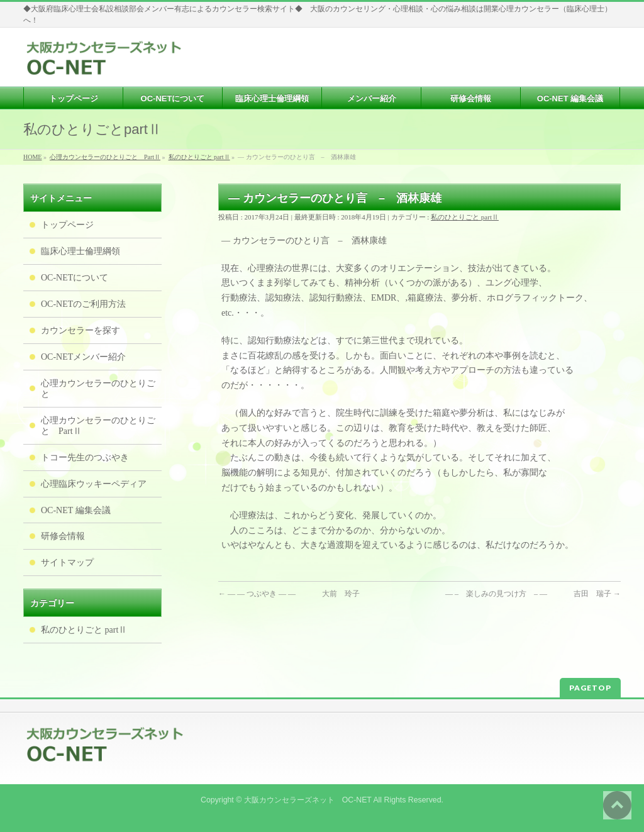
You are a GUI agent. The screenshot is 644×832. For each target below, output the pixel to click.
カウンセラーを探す (80, 330)
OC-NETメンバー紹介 (83, 357)
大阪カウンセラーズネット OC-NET (308, 800)
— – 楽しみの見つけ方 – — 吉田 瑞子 (533, 594)
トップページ (67, 225)
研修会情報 (63, 536)
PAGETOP (590, 688)
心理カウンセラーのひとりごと (98, 389)
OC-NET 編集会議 (76, 510)
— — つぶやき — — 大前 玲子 (289, 594)
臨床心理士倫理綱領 (80, 251)
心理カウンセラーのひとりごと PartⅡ (98, 426)
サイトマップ (67, 563)
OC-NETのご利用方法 (83, 304)
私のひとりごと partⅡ (465, 217)
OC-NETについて (75, 278)
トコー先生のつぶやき (85, 458)
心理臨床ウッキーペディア (94, 484)
